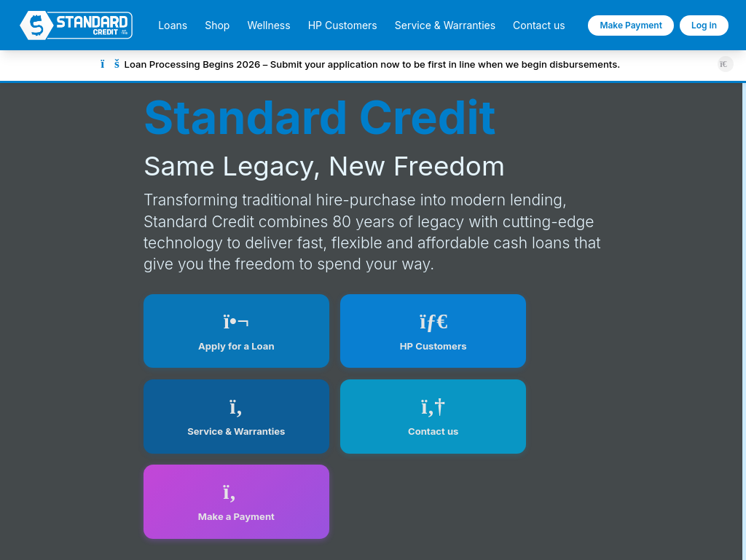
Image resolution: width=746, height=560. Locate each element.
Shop (217, 25)
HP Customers (343, 25)
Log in (704, 25)
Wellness (268, 25)
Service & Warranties (445, 25)
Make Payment (631, 25)
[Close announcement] (725, 64)
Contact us (539, 25)
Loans (173, 25)
